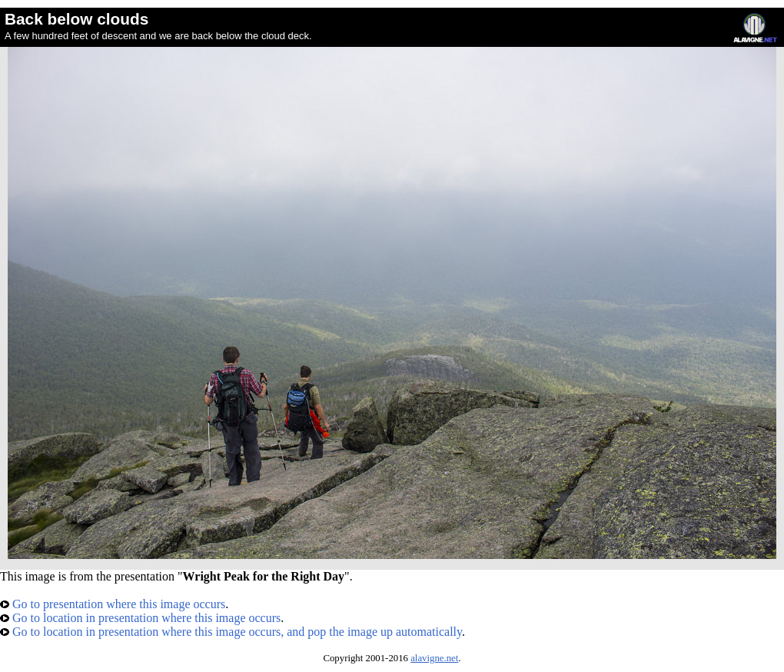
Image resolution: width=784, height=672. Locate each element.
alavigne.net (434, 658)
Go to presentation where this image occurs (113, 604)
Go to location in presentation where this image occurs (140, 618)
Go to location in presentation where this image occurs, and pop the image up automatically (231, 632)
